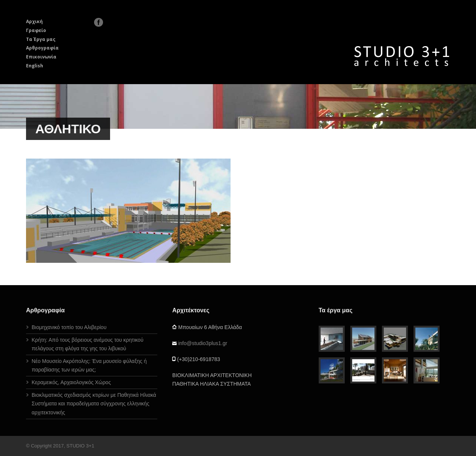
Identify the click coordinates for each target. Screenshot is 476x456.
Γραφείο (36, 30)
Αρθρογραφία (42, 48)
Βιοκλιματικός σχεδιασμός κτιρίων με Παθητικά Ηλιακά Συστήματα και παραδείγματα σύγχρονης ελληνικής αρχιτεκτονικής (94, 404)
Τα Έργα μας (41, 39)
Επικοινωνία (41, 57)
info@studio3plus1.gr (203, 343)
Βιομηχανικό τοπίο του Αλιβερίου (69, 327)
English (35, 66)
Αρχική (34, 21)
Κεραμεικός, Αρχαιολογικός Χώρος (71, 382)
